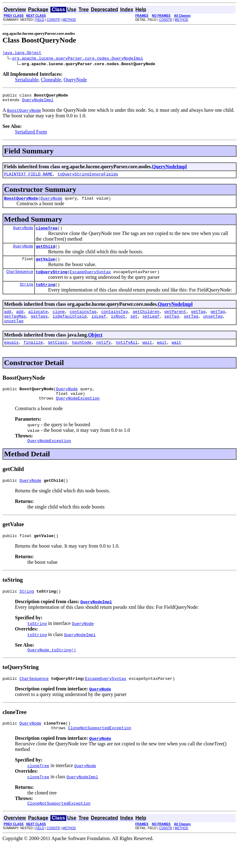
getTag (198, 322)
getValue (45, 266)
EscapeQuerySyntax (90, 280)
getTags (39, 327)
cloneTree (47, 233)
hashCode (82, 355)
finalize (33, 355)
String (26, 294)
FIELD (40, 20)
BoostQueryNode (21, 203)
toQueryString (52, 280)
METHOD (69, 20)
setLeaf (151, 327)
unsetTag (213, 327)
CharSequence (20, 280)
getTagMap (15, 327)
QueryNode (75, 81)
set (134, 327)
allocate (38, 322)
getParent (175, 322)
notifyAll (127, 355)
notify (103, 355)
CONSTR (53, 20)
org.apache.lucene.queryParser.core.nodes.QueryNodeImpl (78, 59)
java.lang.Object (22, 53)
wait (147, 355)
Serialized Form (31, 135)
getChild (45, 253)
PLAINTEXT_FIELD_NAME (28, 178)
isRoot (118, 327)
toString (45, 294)
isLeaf (99, 327)
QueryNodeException (78, 414)
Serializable (27, 81)
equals (11, 355)
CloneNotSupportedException (100, 751)
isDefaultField (70, 327)
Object (95, 347)
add (8, 322)
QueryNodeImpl (37, 102)
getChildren (146, 322)
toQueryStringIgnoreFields (88, 178)
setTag (172, 327)
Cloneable (51, 81)
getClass (57, 355)
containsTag (83, 322)
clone (59, 322)
